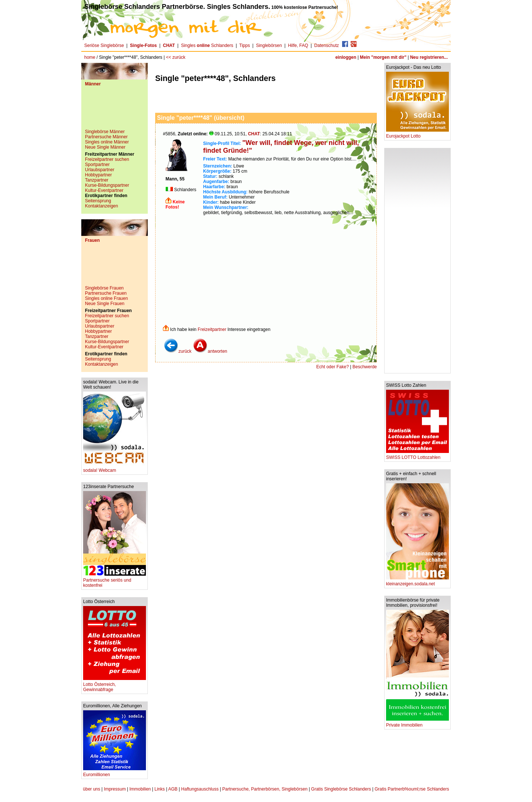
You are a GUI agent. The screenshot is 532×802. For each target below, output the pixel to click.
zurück (178, 351)
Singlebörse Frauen (104, 288)
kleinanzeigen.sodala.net (417, 582)
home (90, 57)
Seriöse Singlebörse (104, 45)
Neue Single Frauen (105, 304)
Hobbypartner (98, 175)
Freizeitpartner (212, 329)
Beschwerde (365, 367)
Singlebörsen (269, 45)
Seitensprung (98, 201)
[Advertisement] (115, 111)
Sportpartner (97, 165)
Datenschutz (327, 45)
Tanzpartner (97, 180)
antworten (210, 351)
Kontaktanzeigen (101, 206)
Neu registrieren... (429, 57)
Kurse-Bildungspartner (107, 185)
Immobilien (140, 789)
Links (160, 789)
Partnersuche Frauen (106, 293)
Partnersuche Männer (106, 137)
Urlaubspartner (100, 170)
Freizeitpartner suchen (107, 159)
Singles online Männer (107, 142)
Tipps (245, 45)
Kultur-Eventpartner (104, 190)
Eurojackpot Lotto (417, 134)
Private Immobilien (417, 723)
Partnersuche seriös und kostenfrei (115, 581)
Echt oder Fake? (332, 367)
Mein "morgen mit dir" (383, 57)
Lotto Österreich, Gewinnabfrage (115, 685)
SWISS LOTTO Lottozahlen (417, 455)
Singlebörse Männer (105, 132)
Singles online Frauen (106, 298)
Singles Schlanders (207, 45)
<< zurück (176, 57)
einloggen (346, 57)
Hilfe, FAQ (298, 45)
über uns (92, 789)
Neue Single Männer (105, 147)
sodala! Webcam (115, 468)
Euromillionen (115, 773)
